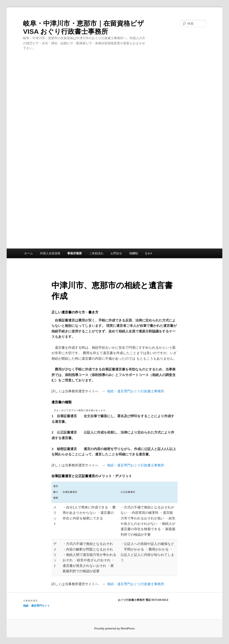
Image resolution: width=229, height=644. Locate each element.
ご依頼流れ (96, 253)
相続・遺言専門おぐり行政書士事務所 (135, 391)
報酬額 (134, 253)
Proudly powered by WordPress (114, 629)
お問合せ (116, 253)
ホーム (29, 253)
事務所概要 (75, 253)
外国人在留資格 (50, 253)
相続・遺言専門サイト (36, 606)
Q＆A (148, 253)
